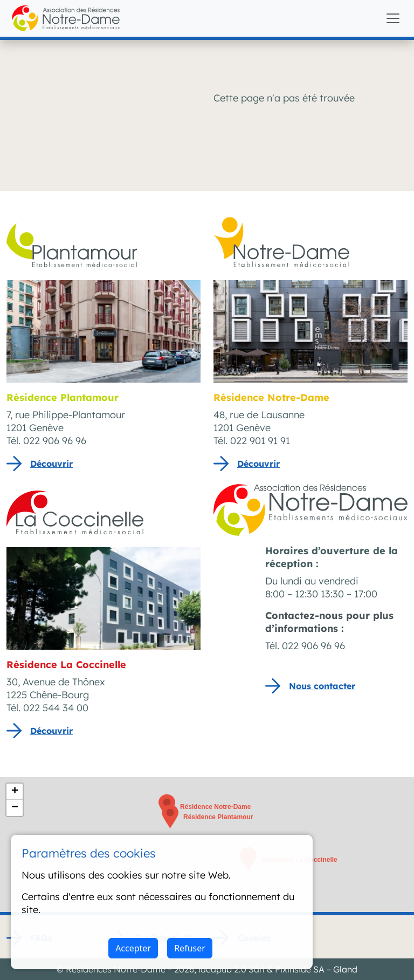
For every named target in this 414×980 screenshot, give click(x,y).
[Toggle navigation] (393, 18)
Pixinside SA (300, 969)
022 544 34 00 (56, 708)
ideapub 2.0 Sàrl (232, 969)
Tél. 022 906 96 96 (305, 646)
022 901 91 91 (260, 441)
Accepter (133, 948)
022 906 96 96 (55, 441)
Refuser (190, 948)
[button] (170, 816)
